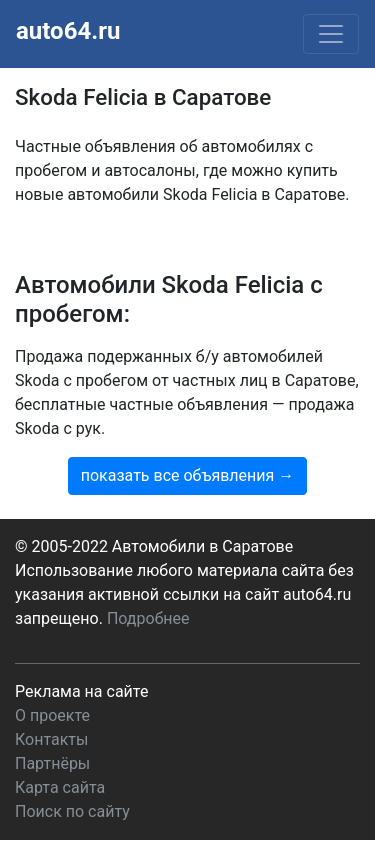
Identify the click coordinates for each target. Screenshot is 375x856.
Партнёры (52, 763)
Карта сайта (60, 787)
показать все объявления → (188, 475)
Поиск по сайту (72, 811)
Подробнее (148, 618)
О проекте (52, 715)
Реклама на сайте (81, 691)
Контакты (51, 739)
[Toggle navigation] (331, 34)
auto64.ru (68, 31)
